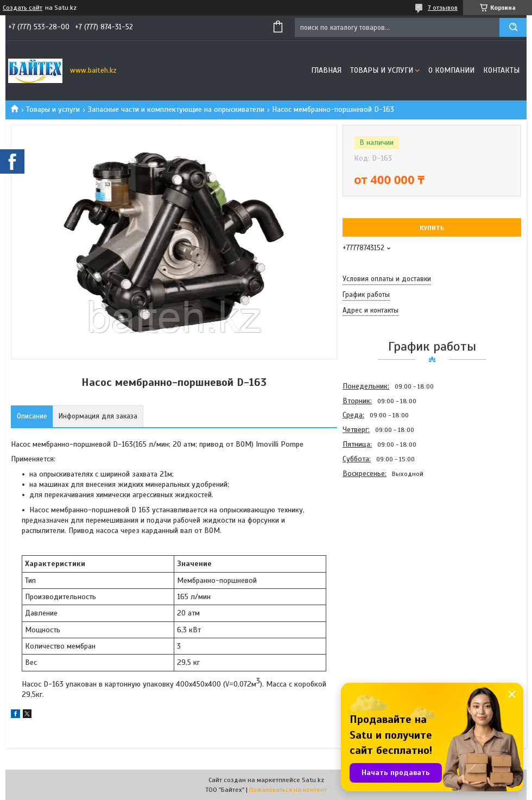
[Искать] (513, 27)
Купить (432, 228)
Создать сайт (23, 8)
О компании (451, 70)
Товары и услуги (382, 70)
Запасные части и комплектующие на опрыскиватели (176, 109)
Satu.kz (313, 780)
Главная (326, 70)
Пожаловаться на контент (288, 790)
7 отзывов (443, 8)
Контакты (501, 70)
